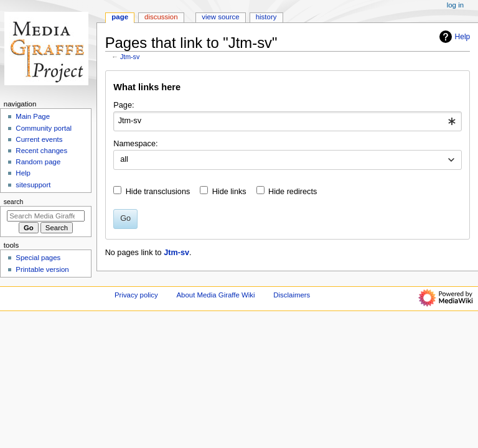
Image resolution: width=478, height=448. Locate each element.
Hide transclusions (158, 192)
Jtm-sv (130, 57)
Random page (38, 162)
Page (120, 17)
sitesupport (33, 185)
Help (453, 37)
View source (220, 17)
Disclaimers (292, 295)
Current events (39, 139)
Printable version (42, 269)
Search (14, 202)
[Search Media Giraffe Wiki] (46, 216)
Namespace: (135, 144)
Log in (455, 5)
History (266, 17)
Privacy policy (136, 295)
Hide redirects (293, 192)
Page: (124, 105)
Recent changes (41, 151)
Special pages (38, 258)
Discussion (161, 17)
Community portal (44, 128)
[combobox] (287, 121)
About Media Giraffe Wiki (215, 295)
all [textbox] (124, 159)
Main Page (33, 116)
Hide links (229, 192)
